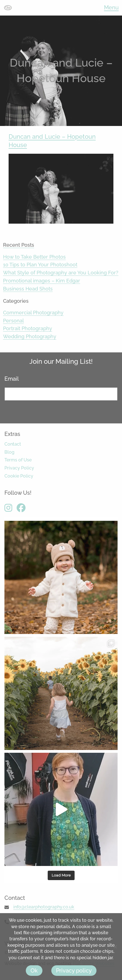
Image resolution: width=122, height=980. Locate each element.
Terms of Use (18, 460)
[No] (115, 947)
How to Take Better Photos (34, 257)
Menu (111, 7)
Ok (34, 971)
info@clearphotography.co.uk (44, 907)
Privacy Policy (19, 468)
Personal (13, 321)
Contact (13, 444)
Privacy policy (74, 971)
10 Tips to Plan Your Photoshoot (40, 265)
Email (14, 379)
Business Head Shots (28, 289)
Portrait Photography (28, 328)
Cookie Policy (19, 476)
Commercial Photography (33, 313)
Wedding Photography (30, 336)
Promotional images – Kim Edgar (42, 281)
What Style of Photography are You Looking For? (61, 273)
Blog (9, 452)
